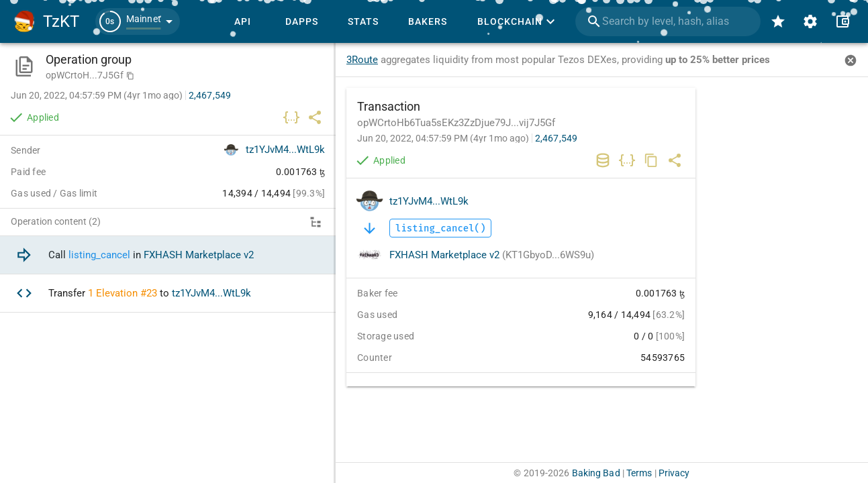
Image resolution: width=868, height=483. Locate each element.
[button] (138, 21)
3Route (362, 60)
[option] (168, 255)
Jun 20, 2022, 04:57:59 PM (443, 138)
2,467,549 (556, 138)
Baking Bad (596, 473)
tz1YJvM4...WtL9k (429, 201)
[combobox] (668, 21)
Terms (639, 473)
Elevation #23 (127, 293)
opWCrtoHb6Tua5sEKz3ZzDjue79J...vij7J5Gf (456, 123)
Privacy (674, 473)
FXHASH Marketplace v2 (492, 255)
